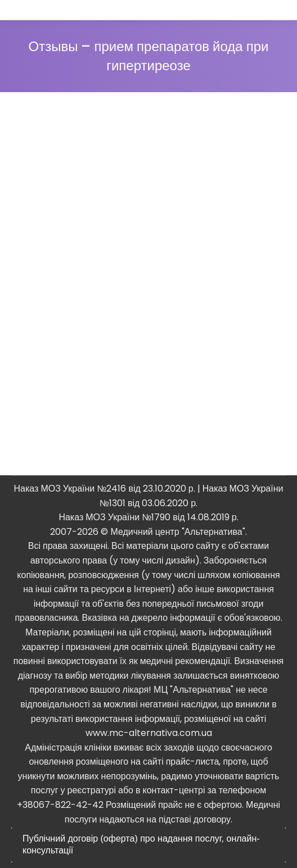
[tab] (148, 845)
